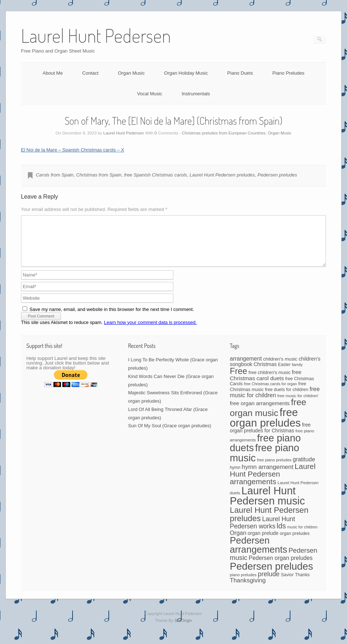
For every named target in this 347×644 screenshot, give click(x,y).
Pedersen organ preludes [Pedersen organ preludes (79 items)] (281, 567)
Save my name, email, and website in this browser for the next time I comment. (112, 318)
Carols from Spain (55, 175)
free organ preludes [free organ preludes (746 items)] (265, 426)
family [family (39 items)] (297, 373)
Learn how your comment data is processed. (150, 331)
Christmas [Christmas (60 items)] (265, 373)
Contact (90, 73)
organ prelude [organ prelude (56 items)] (263, 542)
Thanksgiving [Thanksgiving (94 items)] (248, 589)
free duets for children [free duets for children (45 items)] (287, 398)
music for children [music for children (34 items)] (302, 536)
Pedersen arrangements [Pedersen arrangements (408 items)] (259, 554)
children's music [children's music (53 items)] (280, 368)
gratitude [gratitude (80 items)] (304, 468)
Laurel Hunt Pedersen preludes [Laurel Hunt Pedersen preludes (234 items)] (269, 523)
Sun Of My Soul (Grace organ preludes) (170, 434)
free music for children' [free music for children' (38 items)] (298, 404)
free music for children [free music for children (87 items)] (275, 401)
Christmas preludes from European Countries (224, 133)
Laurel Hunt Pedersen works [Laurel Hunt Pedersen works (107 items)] (263, 531)
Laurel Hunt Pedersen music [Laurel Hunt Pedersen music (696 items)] (267, 505)
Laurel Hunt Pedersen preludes (222, 175)
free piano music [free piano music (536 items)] (265, 461)
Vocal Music (150, 94)
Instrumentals (196, 94)
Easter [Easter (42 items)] (284, 373)
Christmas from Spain (99, 175)
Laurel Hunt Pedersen (124, 133)
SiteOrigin (183, 629)
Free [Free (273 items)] (239, 380)
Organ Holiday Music (186, 73)
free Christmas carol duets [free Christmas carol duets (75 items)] (266, 384)
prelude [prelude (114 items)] (269, 583)
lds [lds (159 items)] (281, 535)
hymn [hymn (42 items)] (235, 476)
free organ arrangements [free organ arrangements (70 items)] (260, 412)
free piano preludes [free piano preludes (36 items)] (274, 469)
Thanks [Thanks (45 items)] (302, 583)
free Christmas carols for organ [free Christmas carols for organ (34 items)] (270, 392)
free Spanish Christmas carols (155, 175)
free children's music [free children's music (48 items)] (269, 381)
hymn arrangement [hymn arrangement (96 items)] (267, 476)
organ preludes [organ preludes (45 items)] (294, 542)
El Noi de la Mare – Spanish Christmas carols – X (73, 150)
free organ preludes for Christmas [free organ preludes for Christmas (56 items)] (270, 436)
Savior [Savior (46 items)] (287, 583)
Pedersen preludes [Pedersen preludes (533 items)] (272, 575)
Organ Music (131, 73)
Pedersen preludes (277, 175)
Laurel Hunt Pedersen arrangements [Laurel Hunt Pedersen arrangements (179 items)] (273, 483)
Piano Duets (240, 73)
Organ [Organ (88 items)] (238, 541)
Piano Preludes (288, 73)
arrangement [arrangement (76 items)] (246, 367)
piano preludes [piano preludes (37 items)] (243, 583)
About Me (53, 73)
